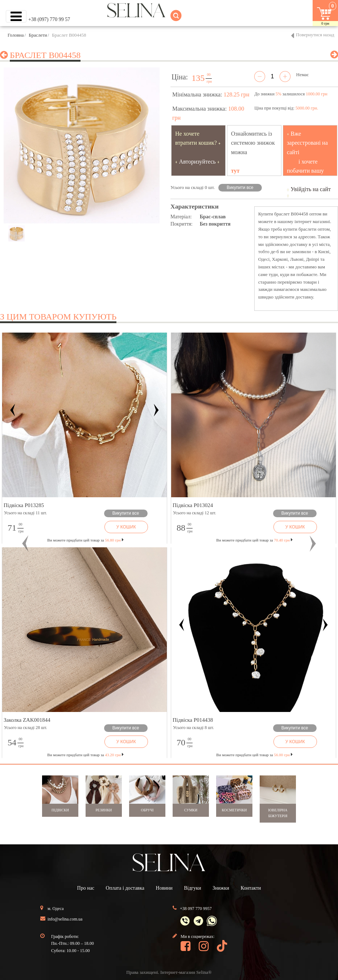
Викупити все (240, 188)
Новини (164, 888)
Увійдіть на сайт (311, 189)
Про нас (86, 888)
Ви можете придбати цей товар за (85, 540)
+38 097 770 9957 (196, 909)
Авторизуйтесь (197, 162)
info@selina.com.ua (65, 919)
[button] (25, 544)
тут (235, 171)
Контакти (251, 888)
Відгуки (192, 888)
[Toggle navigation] (16, 16)
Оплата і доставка (125, 888)
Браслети (38, 35)
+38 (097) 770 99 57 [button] (49, 19)
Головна (16, 35)
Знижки (221, 888)
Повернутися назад (315, 35)
